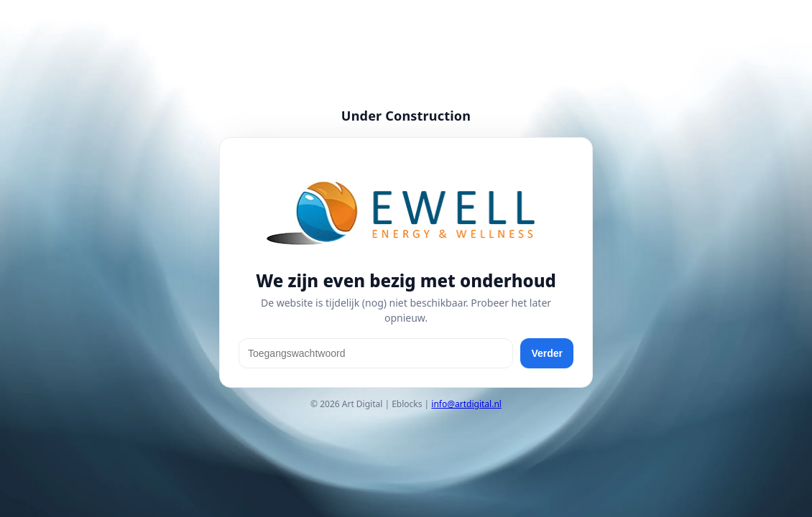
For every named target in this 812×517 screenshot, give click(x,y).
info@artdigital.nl (466, 404)
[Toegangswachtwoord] (376, 353)
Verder (547, 353)
